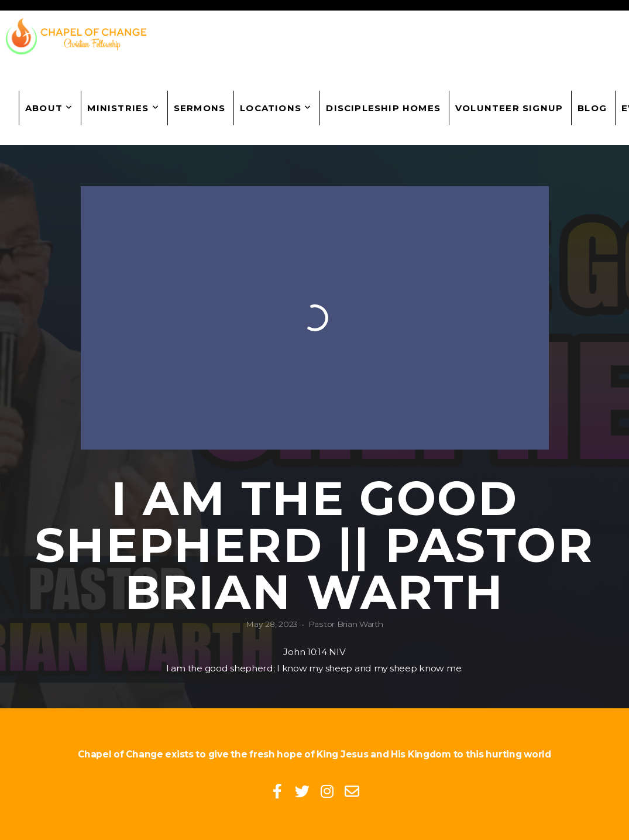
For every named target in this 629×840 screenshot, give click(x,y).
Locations (276, 108)
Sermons (200, 108)
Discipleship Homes (383, 108)
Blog (592, 108)
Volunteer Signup (509, 108)
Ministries (123, 108)
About (49, 108)
